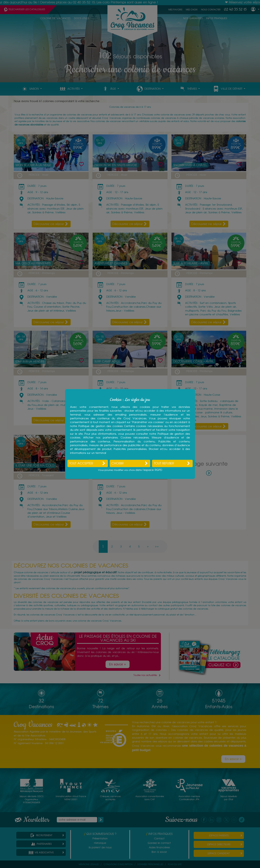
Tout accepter (81, 463)
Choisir (117, 463)
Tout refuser (164, 463)
